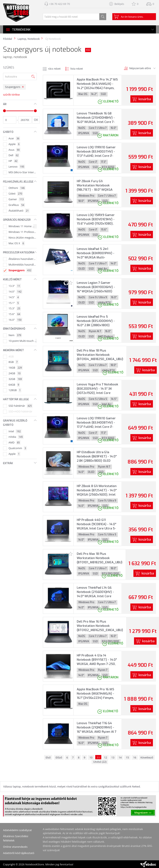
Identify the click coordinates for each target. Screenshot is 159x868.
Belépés (119, 4)
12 (105, 757)
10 (91, 757)
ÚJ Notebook (53, 39)
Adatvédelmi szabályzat (17, 830)
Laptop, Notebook (29, 39)
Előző (59, 757)
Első (48, 757)
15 (127, 757)
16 (135, 757)
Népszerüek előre (140, 68)
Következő (147, 757)
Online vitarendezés (15, 847)
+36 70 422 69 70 (60, 4)
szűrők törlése (11, 95)
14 (120, 757)
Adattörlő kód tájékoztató (19, 853)
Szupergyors (13, 87)
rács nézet (54, 69)
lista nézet (77, 69)
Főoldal (8, 39)
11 (98, 757)
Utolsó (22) (100, 762)
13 (113, 757)
